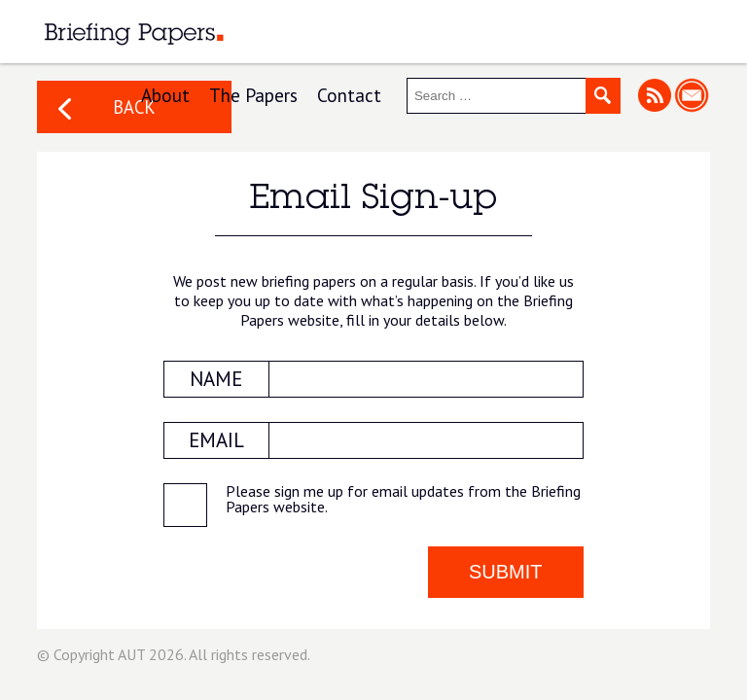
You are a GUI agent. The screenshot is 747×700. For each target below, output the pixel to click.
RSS (655, 95)
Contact (349, 95)
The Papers (253, 95)
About (165, 95)
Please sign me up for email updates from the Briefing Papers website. (403, 500)
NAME (216, 379)
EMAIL (216, 440)
